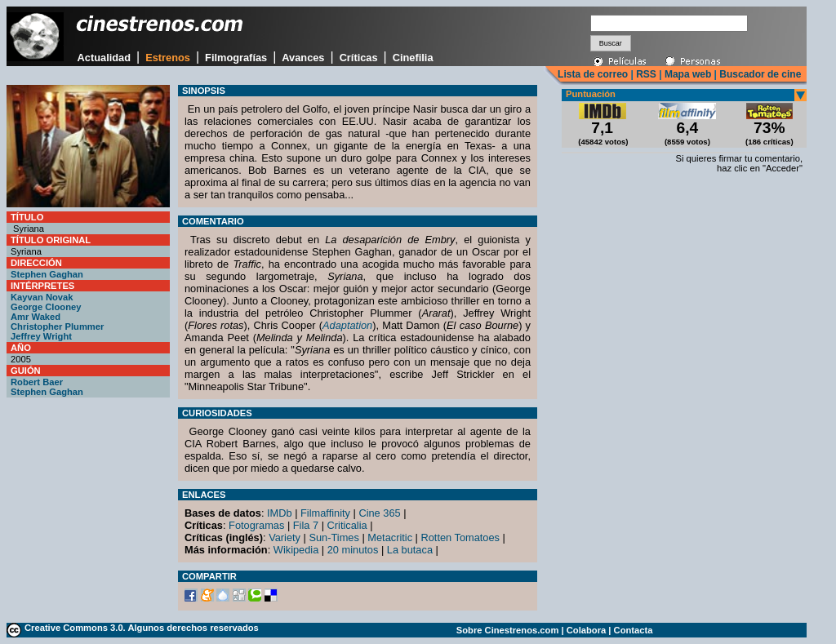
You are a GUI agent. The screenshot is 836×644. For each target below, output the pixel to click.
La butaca (410, 550)
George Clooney (46, 307)
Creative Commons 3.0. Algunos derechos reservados (142, 628)
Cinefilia (413, 58)
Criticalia (347, 525)
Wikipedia (296, 550)
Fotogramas (256, 525)
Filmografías (236, 58)
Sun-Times (334, 537)
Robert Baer (37, 382)
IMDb (280, 513)
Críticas (359, 58)
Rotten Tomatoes (461, 537)
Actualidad (104, 58)
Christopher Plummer (57, 326)
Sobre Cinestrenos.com (508, 630)
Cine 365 (379, 513)
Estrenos (168, 58)
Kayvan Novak (42, 297)
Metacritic (390, 537)
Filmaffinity (325, 513)
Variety (285, 537)
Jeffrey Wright (41, 336)
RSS (646, 74)
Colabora (587, 630)
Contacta (634, 630)
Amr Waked (36, 317)
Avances (303, 58)
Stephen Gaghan (47, 274)
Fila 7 (306, 525)
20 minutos (353, 550)
